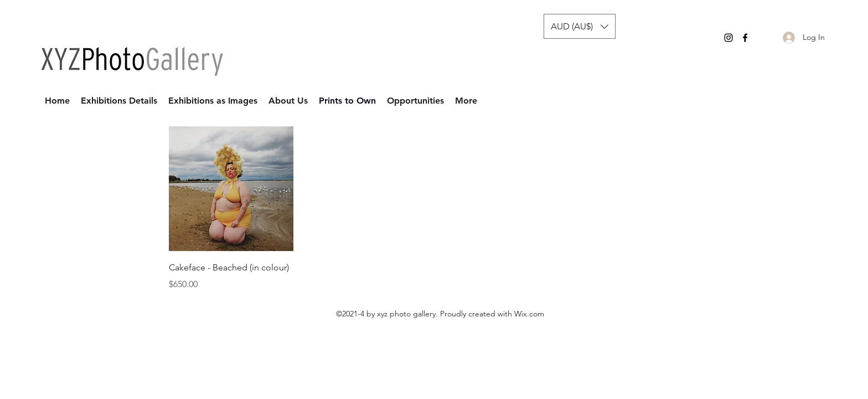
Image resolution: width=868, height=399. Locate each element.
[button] (580, 26)
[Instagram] (728, 38)
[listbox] (580, 26)
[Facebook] (745, 38)
